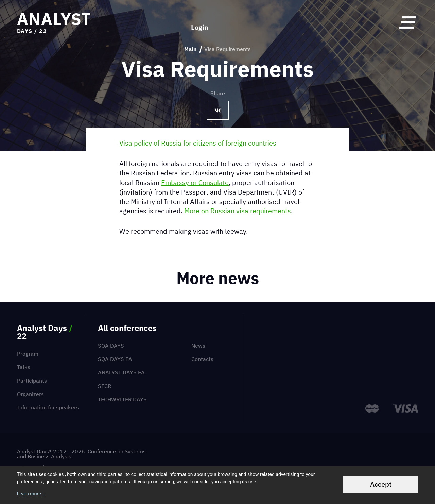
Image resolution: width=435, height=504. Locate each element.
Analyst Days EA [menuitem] (121, 372)
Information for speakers (48, 407)
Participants (32, 381)
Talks (24, 367)
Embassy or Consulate (195, 182)
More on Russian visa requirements (238, 211)
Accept (381, 484)
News (198, 346)
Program (28, 354)
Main (190, 49)
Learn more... (31, 494)
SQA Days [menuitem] (111, 346)
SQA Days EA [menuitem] (115, 359)
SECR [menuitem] (105, 386)
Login (200, 22)
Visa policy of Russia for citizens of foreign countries (198, 143)
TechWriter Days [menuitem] (122, 399)
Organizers (30, 394)
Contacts (202, 359)
